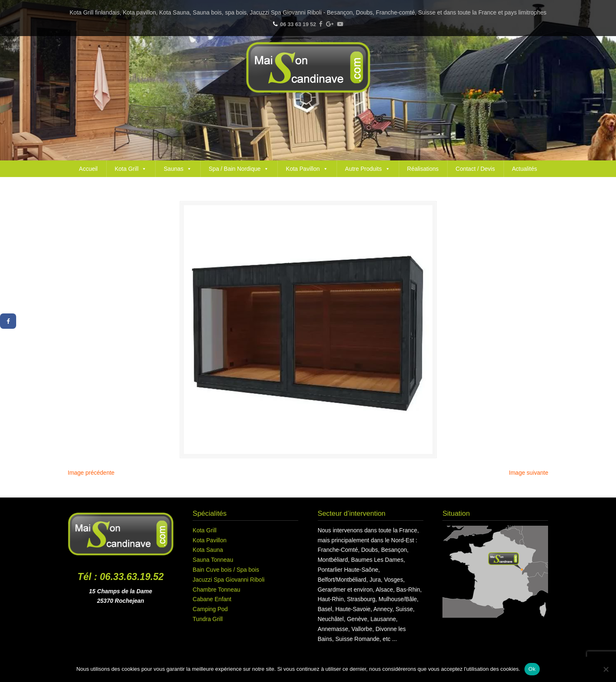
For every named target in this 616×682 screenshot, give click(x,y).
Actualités (525, 169)
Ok (532, 669)
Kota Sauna (208, 550)
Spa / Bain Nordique (239, 169)
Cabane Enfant (212, 599)
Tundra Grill (208, 619)
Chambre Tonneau (216, 590)
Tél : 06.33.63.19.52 (121, 577)
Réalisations (423, 169)
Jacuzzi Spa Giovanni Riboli (229, 580)
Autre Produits (368, 169)
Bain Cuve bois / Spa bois (226, 570)
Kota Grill (131, 169)
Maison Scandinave (308, 67)
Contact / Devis (475, 169)
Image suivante (529, 473)
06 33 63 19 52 (298, 24)
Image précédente (91, 473)
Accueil (88, 169)
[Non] (606, 669)
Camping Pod (210, 609)
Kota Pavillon (307, 169)
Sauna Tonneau (213, 560)
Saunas (178, 169)
